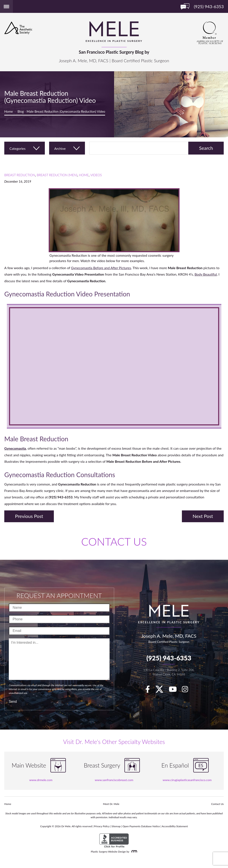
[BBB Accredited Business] (114, 841)
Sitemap (116, 826)
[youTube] (175, 690)
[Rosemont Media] (133, 852)
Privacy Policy (102, 826)
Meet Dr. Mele (111, 804)
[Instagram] (187, 690)
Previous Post (29, 516)
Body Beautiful (206, 274)
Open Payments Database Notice (141, 826)
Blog (21, 111)
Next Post (203, 516)
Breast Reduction (20, 175)
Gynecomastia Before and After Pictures (101, 268)
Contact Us (217, 804)
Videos (96, 175)
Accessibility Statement (175, 826)
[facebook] (150, 690)
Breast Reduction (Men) (57, 175)
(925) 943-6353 (169, 658)
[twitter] (162, 690)
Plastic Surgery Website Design (108, 852)
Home (9, 111)
